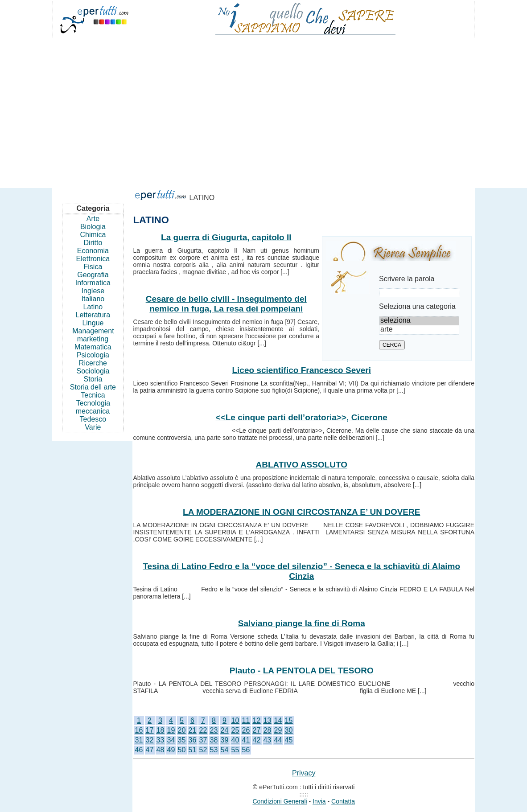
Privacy (304, 773)
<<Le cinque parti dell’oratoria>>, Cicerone (302, 417)
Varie (93, 427)
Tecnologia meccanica (93, 407)
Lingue (93, 323)
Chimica (93, 235)
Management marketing (93, 335)
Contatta (343, 801)
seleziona (419, 321)
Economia (93, 251)
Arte (93, 219)
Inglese (93, 291)
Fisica (93, 267)
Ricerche (93, 363)
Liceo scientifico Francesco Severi (301, 370)
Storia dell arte (93, 387)
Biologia (93, 227)
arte (419, 330)
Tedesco (93, 419)
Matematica (93, 347)
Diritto (93, 243)
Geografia (93, 275)
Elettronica (93, 259)
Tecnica (93, 395)
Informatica (93, 283)
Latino (93, 307)
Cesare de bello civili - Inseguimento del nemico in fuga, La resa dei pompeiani (226, 304)
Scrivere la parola (407, 279)
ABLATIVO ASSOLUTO (302, 465)
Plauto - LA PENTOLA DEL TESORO (302, 671)
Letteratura (93, 315)
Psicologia (93, 355)
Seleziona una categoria (417, 306)
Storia (93, 379)
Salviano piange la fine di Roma (302, 623)
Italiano (93, 299)
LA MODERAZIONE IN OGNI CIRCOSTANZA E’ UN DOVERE (301, 512)
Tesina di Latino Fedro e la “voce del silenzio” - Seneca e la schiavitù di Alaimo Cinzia (301, 571)
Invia (319, 801)
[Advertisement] (263, 109)
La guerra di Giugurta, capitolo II (226, 237)
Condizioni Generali (280, 801)
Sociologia (93, 371)
